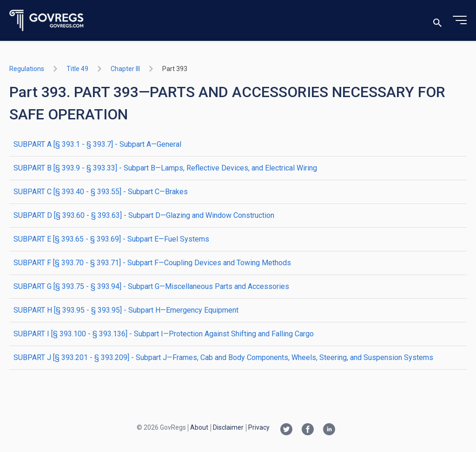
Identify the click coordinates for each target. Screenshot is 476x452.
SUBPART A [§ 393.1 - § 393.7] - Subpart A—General (97, 144)
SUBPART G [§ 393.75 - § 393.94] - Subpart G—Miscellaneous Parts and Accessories (151, 286)
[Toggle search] (437, 21)
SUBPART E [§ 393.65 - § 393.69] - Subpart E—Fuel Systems (111, 239)
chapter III (125, 69)
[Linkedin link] (329, 430)
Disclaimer (228, 427)
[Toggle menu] (460, 20)
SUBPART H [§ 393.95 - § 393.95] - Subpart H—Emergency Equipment (126, 310)
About (199, 427)
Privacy (259, 427)
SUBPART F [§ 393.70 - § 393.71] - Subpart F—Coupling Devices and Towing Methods (152, 263)
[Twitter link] (286, 430)
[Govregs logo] (47, 21)
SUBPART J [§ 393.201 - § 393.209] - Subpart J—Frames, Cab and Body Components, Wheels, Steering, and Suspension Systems (223, 357)
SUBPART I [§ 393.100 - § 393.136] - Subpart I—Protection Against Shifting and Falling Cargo (164, 334)
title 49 (77, 69)
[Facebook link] (308, 430)
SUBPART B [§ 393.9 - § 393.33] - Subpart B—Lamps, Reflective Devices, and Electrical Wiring (165, 168)
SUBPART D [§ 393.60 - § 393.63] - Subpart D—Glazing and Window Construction (144, 215)
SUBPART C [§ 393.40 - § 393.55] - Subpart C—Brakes (101, 192)
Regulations (27, 69)
